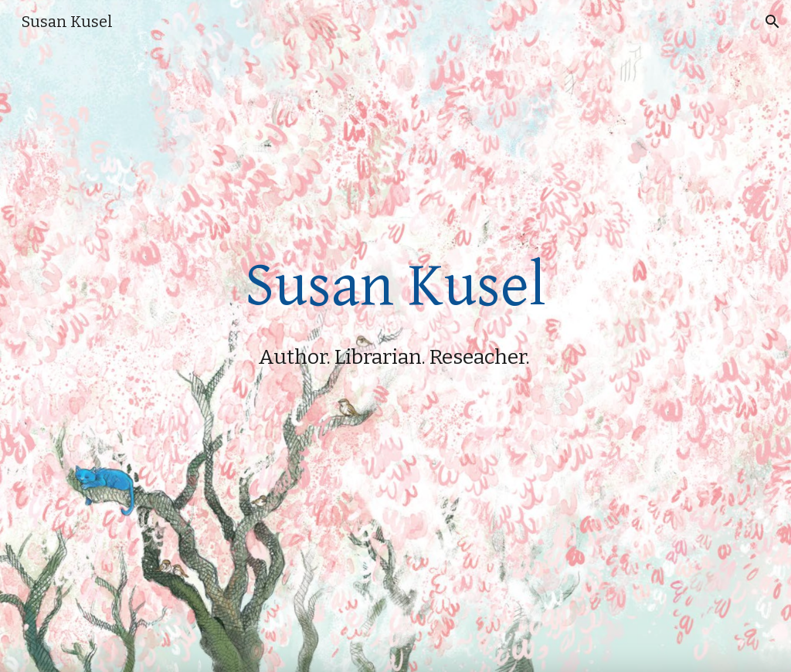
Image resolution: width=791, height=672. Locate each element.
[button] (772, 22)
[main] (396, 336)
